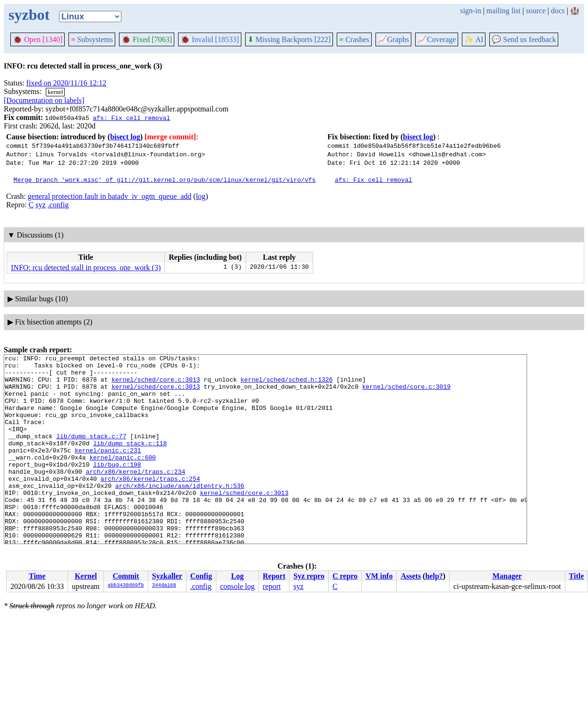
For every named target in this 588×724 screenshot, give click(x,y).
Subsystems (92, 39)
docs (558, 11)
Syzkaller (167, 576)
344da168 (164, 586)
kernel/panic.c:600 (122, 478)
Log (237, 576)
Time (37, 576)
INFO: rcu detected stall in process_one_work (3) (86, 268)
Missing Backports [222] (289, 39)
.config (58, 205)
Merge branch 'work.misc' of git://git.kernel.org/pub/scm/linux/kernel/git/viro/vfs (165, 179)
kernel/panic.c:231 (108, 470)
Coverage (437, 39)
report (272, 586)
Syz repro (309, 576)
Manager (507, 576)
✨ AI (474, 39)
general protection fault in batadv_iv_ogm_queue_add (110, 196)
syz (40, 205)
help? (434, 576)
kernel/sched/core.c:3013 (156, 385)
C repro (345, 576)
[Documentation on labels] (44, 100)
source (536, 11)
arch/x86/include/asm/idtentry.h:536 (180, 512)
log (201, 196)
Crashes (354, 39)
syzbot (29, 15)
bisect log (125, 137)
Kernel (86, 576)
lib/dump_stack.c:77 (91, 453)
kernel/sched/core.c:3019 (406, 393)
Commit (126, 576)
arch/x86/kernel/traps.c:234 (136, 495)
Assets (411, 576)
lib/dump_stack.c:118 (130, 461)
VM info (379, 576)
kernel (55, 92)
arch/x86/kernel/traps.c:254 (150, 504)
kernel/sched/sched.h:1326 (286, 385)
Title (577, 576)
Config (201, 576)
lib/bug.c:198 (117, 487)
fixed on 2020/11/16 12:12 (67, 83)
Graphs (393, 39)
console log (237, 586)
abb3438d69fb (126, 586)
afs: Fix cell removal (131, 118)
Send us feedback (524, 39)
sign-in (470, 11)
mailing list (503, 11)
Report (274, 576)
